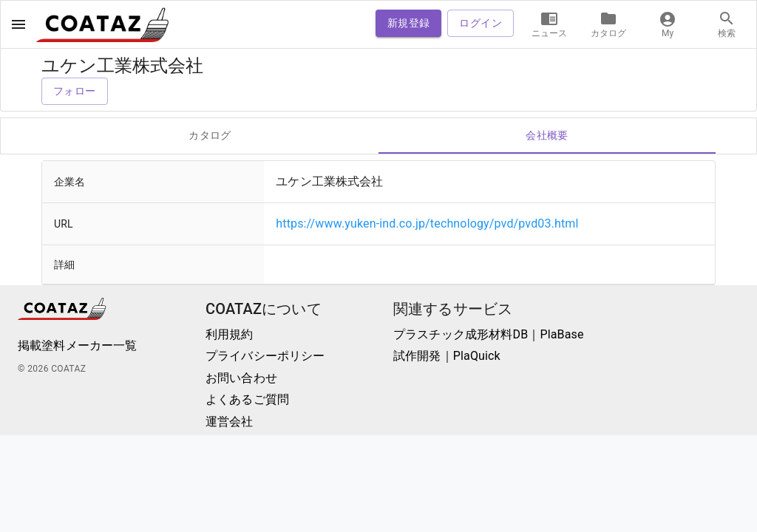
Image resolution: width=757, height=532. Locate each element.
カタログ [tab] (210, 136)
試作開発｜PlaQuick (447, 356)
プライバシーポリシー (265, 356)
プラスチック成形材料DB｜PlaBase (489, 334)
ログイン (481, 23)
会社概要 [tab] (547, 136)
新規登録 (409, 23)
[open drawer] (18, 24)
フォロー (75, 91)
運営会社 (230, 422)
